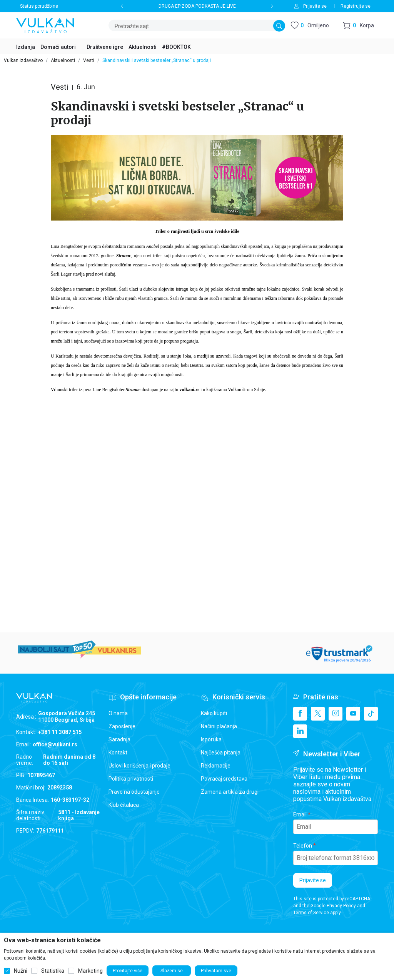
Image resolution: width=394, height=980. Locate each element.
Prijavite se (313, 880)
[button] (358, 26)
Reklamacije (216, 766)
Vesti (89, 60)
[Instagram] (336, 714)
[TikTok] (371, 714)
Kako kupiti (214, 713)
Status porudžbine (39, 6)
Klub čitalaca (124, 805)
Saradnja (119, 739)
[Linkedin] (300, 731)
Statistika (53, 971)
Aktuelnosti (63, 60)
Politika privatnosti (131, 779)
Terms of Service (311, 913)
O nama (118, 713)
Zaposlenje (122, 726)
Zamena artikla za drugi (230, 792)
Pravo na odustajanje (134, 792)
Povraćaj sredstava (224, 779)
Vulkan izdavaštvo (23, 60)
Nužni (21, 971)
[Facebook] (300, 714)
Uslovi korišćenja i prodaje (139, 766)
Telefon (303, 846)
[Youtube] (353, 714)
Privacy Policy (341, 906)
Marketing (90, 971)
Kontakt (118, 753)
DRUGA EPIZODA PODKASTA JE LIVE (197, 6)
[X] (318, 714)
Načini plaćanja (219, 726)
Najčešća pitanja (221, 753)
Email (300, 814)
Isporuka (211, 739)
